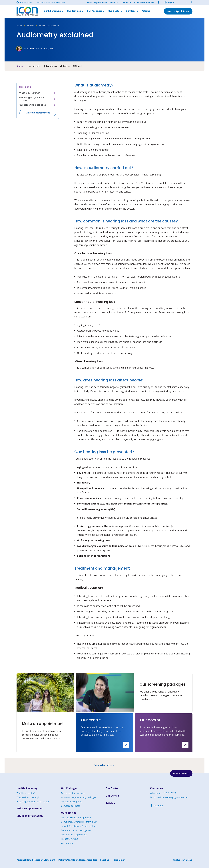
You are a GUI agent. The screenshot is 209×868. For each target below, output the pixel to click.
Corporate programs (72, 802)
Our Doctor (112, 788)
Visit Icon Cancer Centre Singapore (51, 2)
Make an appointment (38, 113)
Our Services (75, 11)
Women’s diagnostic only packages (79, 797)
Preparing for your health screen (38, 99)
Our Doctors (115, 11)
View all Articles (105, 765)
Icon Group (187, 860)
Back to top (181, 773)
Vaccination (67, 843)
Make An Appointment (97, 3)
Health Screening (53, 11)
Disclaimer (119, 860)
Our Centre (132, 11)
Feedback (105, 860)
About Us (114, 3)
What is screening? (38, 93)
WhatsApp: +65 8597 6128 (163, 793)
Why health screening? (28, 797)
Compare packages (71, 806)
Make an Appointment (30, 808)
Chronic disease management (76, 818)
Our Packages (96, 11)
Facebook (157, 806)
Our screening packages (38, 105)
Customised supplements (74, 835)
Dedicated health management (77, 830)
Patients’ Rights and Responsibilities (78, 860)
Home (19, 26)
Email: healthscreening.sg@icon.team (169, 797)
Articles (146, 11)
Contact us (156, 788)
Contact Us (126, 3)
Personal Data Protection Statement (36, 860)
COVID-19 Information (144, 3)
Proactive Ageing (69, 839)
